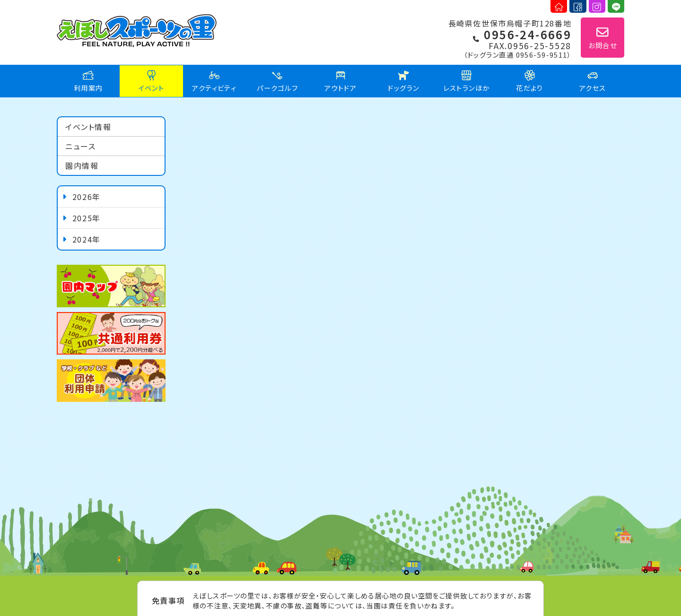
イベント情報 (88, 127)
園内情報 (82, 165)
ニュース (80, 146)
